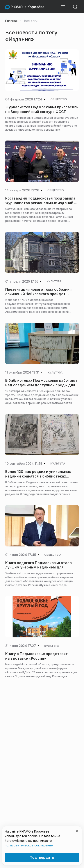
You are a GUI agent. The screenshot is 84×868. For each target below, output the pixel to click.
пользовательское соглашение (29, 845)
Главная (11, 21)
